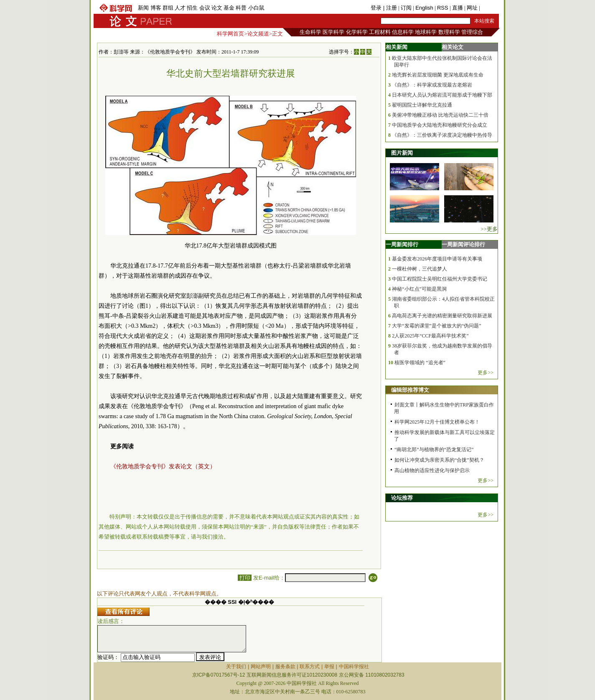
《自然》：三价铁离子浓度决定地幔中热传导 (442, 135)
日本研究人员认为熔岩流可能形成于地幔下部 (442, 95)
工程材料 (380, 32)
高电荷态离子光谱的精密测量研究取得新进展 (442, 316)
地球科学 (426, 32)
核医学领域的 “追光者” (420, 363)
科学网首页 (230, 34)
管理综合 (472, 32)
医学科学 (333, 32)
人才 (180, 8)
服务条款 (285, 667)
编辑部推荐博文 (410, 390)
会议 (205, 8)
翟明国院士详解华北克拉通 (422, 105)
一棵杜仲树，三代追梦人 (420, 269)
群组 (168, 8)
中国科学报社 (354, 667)
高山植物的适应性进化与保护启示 (432, 470)
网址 (472, 8)
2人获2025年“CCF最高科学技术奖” (430, 336)
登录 (377, 8)
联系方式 (310, 667)
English (424, 8)
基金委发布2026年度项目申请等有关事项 (437, 259)
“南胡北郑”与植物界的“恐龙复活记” (434, 450)
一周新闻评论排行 (463, 244)
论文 (217, 8)
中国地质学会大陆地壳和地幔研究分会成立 (440, 125)
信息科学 (403, 32)
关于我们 (236, 667)
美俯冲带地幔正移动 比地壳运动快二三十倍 (440, 115)
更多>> (486, 373)
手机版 (489, 8)
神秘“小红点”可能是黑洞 (419, 289)
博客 (156, 8)
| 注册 (390, 8)
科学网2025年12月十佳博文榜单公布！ (437, 422)
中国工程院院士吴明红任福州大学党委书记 (440, 279)
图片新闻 (402, 153)
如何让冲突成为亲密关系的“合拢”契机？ (439, 460)
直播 (458, 8)
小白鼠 (256, 8)
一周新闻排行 (402, 244)
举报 (329, 667)
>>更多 (489, 229)
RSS (443, 8)
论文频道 (258, 34)
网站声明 (261, 667)
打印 (245, 578)
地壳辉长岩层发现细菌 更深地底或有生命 (438, 75)
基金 (229, 8)
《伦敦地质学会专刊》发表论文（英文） (163, 466)
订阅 (406, 8)
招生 (192, 8)
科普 (241, 8)
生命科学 (310, 32)
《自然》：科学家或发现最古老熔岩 (432, 85)
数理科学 (449, 32)
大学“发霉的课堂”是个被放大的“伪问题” (436, 326)
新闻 (143, 8)
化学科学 (357, 32)
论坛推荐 (402, 498)
